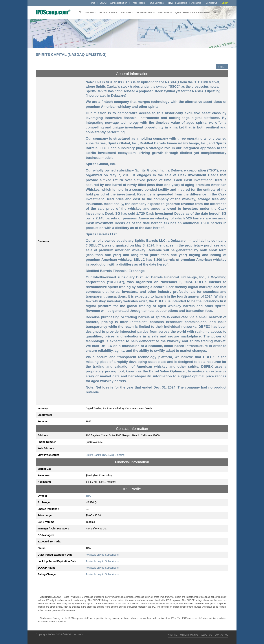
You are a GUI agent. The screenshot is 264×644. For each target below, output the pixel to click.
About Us (196, 3)
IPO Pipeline (144, 13)
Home (92, 3)
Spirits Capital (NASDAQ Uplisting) (106, 455)
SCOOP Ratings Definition (113, 3)
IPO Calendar (108, 13)
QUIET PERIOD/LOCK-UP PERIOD (194, 13)
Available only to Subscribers (102, 555)
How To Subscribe (178, 3)
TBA (88, 496)
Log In (225, 3)
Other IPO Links (189, 635)
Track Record (138, 3)
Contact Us (211, 3)
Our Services (157, 3)
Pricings (164, 13)
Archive (173, 635)
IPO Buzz (90, 13)
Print (222, 67)
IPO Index (127, 13)
